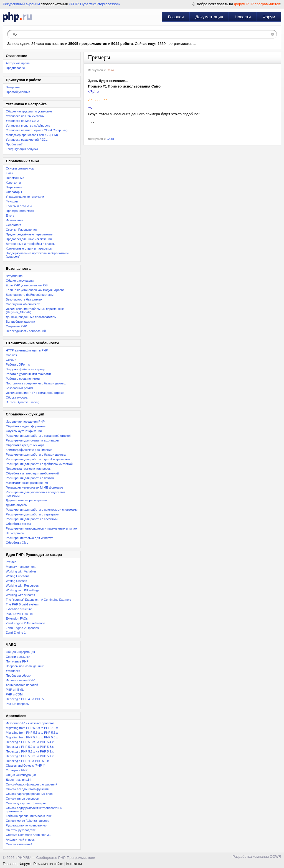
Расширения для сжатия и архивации (32, 440)
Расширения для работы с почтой (30, 478)
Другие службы (17, 505)
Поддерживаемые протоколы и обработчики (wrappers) (37, 255)
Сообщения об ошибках (23, 304)
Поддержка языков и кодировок (28, 469)
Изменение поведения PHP (25, 422)
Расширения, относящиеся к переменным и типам (41, 528)
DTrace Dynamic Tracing (23, 402)
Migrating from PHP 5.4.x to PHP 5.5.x (32, 737)
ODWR (276, 857)
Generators (13, 225)
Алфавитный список (20, 839)
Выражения (14, 187)
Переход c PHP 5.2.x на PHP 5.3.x (30, 747)
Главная (176, 17)
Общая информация (20, 652)
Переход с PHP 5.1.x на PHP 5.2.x (30, 751)
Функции (12, 201)
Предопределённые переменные (29, 234)
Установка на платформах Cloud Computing (37, 130)
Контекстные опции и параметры (29, 248)
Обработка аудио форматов (26, 426)
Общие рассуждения (21, 281)
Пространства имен (20, 211)
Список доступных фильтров (26, 803)
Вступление (14, 276)
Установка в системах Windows (28, 125)
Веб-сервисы (15, 533)
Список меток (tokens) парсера (28, 821)
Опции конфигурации (21, 775)
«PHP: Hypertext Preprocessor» (94, 4)
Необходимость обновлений (26, 331)
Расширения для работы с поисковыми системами (42, 510)
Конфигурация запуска (22, 149)
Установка (13, 671)
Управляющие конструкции (25, 197)
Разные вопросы (18, 704)
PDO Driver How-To (19, 614)
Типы (9, 173)
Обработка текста (18, 524)
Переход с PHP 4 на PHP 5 (25, 699)
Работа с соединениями (23, 379)
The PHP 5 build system (22, 604)
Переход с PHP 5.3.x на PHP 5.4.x (30, 742)
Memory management (21, 567)
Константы (13, 183)
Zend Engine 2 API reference (25, 623)
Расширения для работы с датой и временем (38, 459)
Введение (13, 87)
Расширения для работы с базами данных (36, 454)
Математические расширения (27, 483)
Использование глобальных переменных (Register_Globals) (35, 310)
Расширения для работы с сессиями (32, 519)
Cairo (110, 70)
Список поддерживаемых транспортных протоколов (34, 810)
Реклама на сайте (48, 864)
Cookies (11, 355)
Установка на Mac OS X (22, 121)
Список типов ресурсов (22, 798)
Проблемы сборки (19, 676)
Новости (243, 17)
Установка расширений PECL (27, 140)
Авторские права (18, 63)
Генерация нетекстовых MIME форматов (35, 487)
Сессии (11, 360)
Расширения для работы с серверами (33, 514)
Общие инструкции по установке (29, 111)
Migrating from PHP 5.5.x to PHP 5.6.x (32, 733)
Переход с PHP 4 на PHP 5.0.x (27, 761)
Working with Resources (22, 585)
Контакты (74, 864)
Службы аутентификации (24, 431)
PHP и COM (14, 694)
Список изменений (19, 844)
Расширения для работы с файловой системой (39, 464)
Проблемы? (14, 144)
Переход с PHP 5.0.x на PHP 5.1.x (30, 756)
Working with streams (20, 595)
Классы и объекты (19, 206)
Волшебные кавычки (21, 322)
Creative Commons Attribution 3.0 (29, 835)
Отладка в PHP (17, 770)
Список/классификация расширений (31, 784)
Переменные (15, 178)
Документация (209, 17)
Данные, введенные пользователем (31, 317)
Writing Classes (16, 581)
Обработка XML (17, 543)
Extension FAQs (17, 618)
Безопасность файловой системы (30, 295)
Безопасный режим (19, 388)
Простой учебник (18, 92)
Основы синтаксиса (20, 168)
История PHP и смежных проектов (30, 723)
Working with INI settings (23, 590)
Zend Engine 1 (16, 633)
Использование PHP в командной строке (35, 393)
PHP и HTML (15, 690)
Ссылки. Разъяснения (21, 230)
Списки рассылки (18, 657)
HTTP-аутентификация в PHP (27, 350)
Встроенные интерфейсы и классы (31, 244)
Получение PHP (17, 661)
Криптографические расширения (29, 450)
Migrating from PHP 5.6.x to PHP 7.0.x (32, 728)
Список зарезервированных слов (29, 794)
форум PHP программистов (257, 4)
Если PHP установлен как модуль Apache (35, 290)
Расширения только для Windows (30, 538)
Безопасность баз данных (24, 299)
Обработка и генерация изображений (32, 473)
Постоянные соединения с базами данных (36, 383)
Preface (11, 562)
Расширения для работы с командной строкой (39, 436)
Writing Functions (18, 576)
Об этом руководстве (21, 830)
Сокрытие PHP (16, 326)
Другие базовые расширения (26, 500)
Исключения (15, 220)
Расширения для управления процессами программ (35, 494)
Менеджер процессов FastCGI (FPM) (32, 135)
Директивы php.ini (18, 780)
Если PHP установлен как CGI (27, 285)
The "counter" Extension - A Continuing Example (38, 600)
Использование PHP (20, 680)
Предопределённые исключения (29, 239)
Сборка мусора (17, 397)
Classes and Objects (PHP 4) (26, 766)
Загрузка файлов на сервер (25, 369)
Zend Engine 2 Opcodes (22, 628)
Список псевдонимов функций (27, 789)
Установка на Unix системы (25, 116)
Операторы (14, 192)
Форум (269, 17)
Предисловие (15, 68)
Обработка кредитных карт (25, 445)
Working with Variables (21, 571)
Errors (10, 215)
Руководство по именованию (26, 825)
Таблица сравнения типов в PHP (29, 816)
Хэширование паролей (22, 685)
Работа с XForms (18, 364)
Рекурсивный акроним (21, 4)
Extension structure (19, 609)
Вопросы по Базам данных (25, 666)
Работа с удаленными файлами (28, 374)
